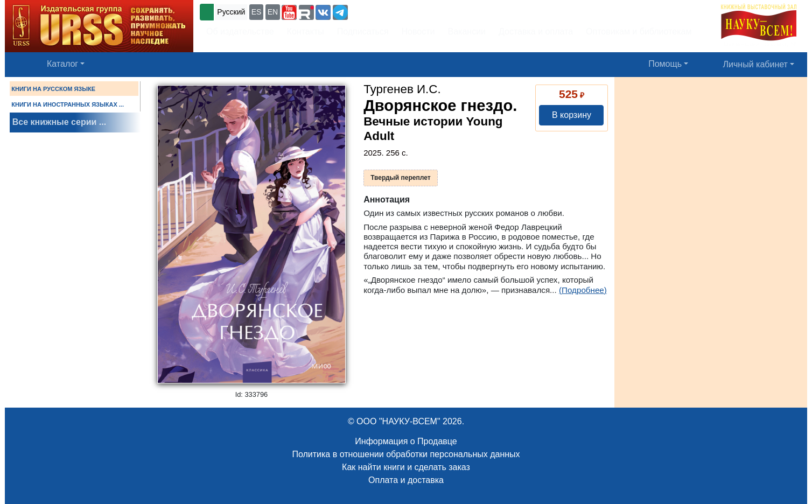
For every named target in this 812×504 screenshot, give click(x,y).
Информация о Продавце (406, 441)
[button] (289, 12)
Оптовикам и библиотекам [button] (639, 31)
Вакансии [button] (467, 31)
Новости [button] (418, 31)
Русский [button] (231, 12)
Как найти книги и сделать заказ (406, 467)
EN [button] (273, 12)
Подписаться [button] (363, 31)
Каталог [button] (62, 64)
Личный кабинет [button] (755, 64)
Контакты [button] (306, 31)
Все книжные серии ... (59, 122)
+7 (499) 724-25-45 (390, 11)
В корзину (572, 115)
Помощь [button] (665, 64)
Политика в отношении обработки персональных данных (406, 454)
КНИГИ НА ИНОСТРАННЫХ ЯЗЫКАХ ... (68, 104)
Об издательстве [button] (240, 31)
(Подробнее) (583, 290)
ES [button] (257, 12)
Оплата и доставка (406, 480)
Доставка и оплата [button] (536, 31)
